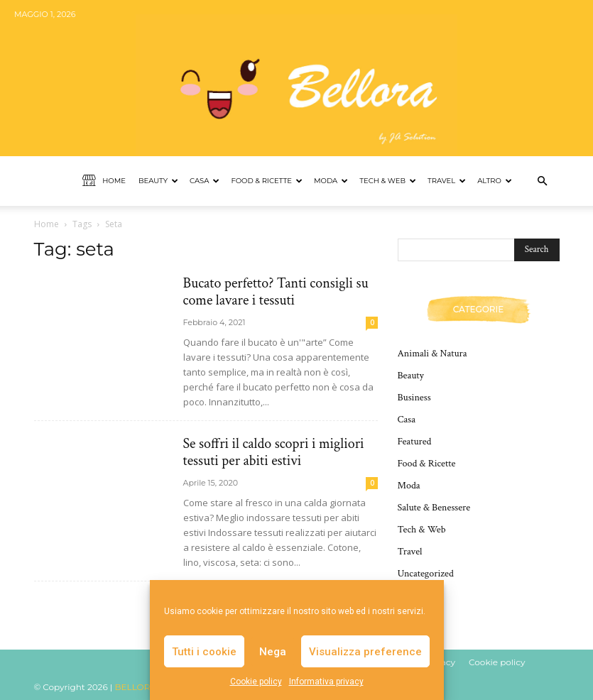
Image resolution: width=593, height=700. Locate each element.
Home (104, 181)
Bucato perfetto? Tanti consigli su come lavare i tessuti (276, 292)
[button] (543, 181)
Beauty (158, 181)
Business (414, 398)
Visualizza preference (365, 652)
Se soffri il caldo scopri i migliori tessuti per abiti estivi (274, 452)
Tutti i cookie (204, 652)
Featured (415, 442)
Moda (331, 181)
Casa (205, 181)
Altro (495, 181)
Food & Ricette (267, 181)
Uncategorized (426, 574)
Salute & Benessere (434, 508)
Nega (273, 652)
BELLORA (136, 687)
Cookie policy (256, 682)
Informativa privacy (326, 682)
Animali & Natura (432, 354)
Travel (447, 181)
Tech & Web (388, 181)
